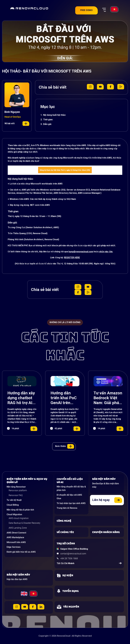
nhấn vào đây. (106, 252)
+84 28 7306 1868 (69, 558)
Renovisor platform (18, 490)
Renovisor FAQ (16, 495)
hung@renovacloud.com (81, 252)
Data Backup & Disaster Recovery (24, 523)
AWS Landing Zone (18, 528)
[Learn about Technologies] (89, 521)
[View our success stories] (107, 532)
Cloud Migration (14, 514)
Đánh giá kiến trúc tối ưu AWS (21, 552)
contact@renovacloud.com (73, 554)
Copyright (44, 636)
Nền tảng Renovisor (16, 487)
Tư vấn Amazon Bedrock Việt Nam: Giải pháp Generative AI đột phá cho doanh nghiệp (108, 398)
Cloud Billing (13, 505)
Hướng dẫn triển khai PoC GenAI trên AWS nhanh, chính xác (64, 398)
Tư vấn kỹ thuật (14, 500)
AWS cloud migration (19, 518)
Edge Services (14, 547)
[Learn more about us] (71, 532)
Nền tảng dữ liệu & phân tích (20, 510)
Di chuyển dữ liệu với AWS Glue (69, 497)
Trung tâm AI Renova (67, 508)
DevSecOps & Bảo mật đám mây (106, 485)
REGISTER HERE (72, 258)
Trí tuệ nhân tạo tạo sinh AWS (71, 503)
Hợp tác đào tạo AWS (17, 579)
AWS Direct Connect (16, 533)
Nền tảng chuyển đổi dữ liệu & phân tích (71, 488)
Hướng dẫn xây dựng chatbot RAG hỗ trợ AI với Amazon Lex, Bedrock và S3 (22, 398)
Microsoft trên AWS (16, 542)
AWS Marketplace (15, 537)
